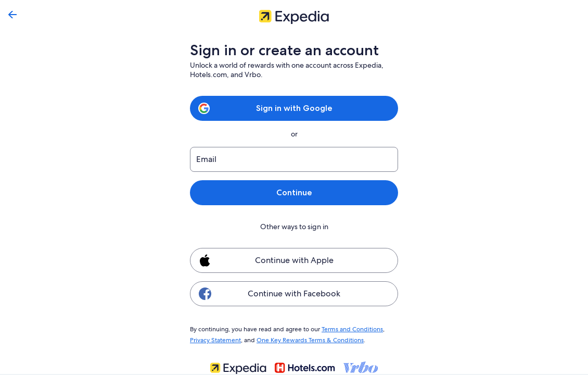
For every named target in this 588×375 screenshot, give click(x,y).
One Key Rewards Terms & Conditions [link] (307, 339)
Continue (294, 192)
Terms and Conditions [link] (347, 329)
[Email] (294, 159)
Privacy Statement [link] (215, 339)
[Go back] (12, 15)
